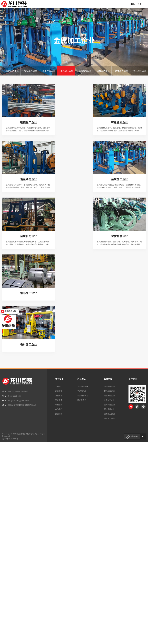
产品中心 (82, 270)
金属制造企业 (84, 71)
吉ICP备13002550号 (10, 330)
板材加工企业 (139, 71)
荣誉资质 (59, 291)
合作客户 (59, 300)
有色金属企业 (30, 71)
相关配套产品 (83, 287)
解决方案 (108, 270)
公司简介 (59, 278)
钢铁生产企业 (12, 71)
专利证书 (59, 296)
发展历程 (59, 287)
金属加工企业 (66, 71)
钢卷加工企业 (121, 71)
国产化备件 (82, 291)
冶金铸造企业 (48, 71)
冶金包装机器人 (84, 278)
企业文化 (59, 282)
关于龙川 (59, 270)
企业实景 (59, 305)
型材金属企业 (103, 71)
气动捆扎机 (82, 282)
